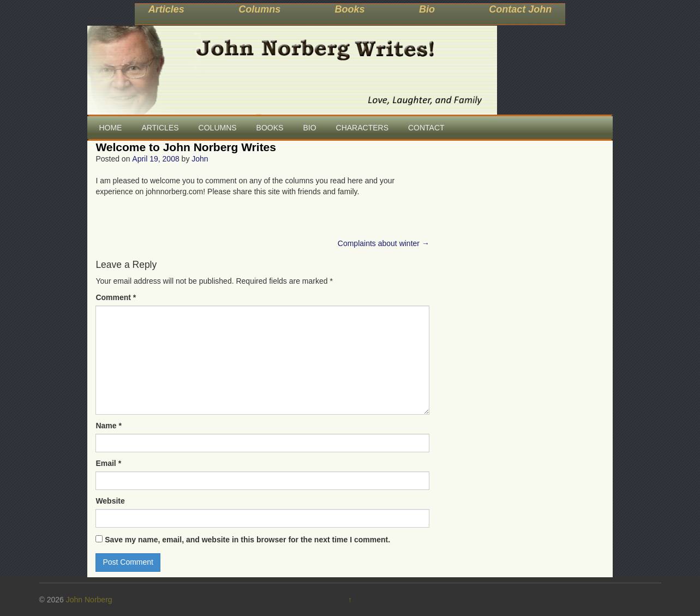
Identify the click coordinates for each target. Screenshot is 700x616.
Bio (427, 9)
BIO (309, 128)
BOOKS (270, 128)
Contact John (520, 9)
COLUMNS (218, 128)
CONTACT (426, 128)
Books (350, 9)
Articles (166, 9)
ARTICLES (160, 128)
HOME (110, 128)
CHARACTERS (362, 128)
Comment (116, 297)
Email (108, 463)
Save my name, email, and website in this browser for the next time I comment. (247, 540)
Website (110, 501)
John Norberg (89, 600)
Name (108, 426)
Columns (259, 9)
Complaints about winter (384, 243)
